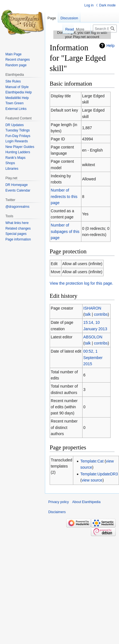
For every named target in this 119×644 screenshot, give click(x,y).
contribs (101, 314)
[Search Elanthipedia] (105, 29)
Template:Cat (92, 461)
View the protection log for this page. (81, 283)
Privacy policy (59, 502)
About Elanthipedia (86, 502)
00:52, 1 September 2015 (93, 358)
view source (92, 480)
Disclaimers (57, 512)
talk (88, 314)
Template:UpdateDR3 (99, 474)
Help (110, 46)
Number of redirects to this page (64, 196)
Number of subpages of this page (65, 231)
